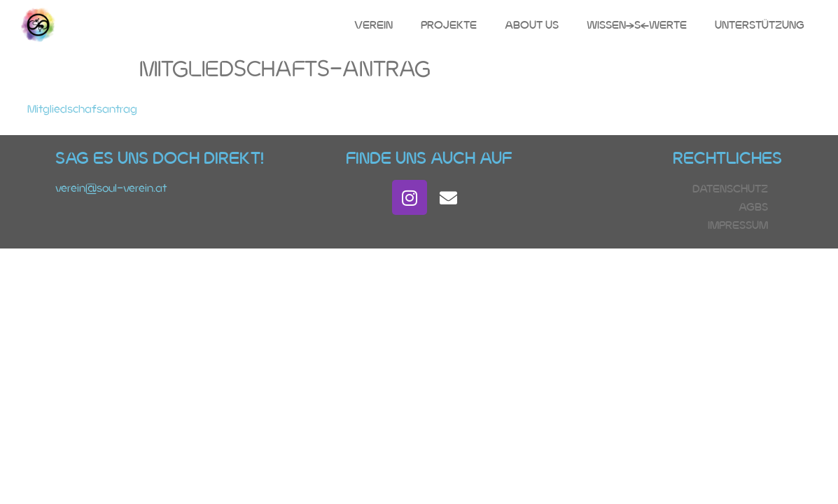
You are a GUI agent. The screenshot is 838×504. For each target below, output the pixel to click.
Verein (373, 25)
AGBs (753, 207)
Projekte (449, 25)
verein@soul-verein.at (111, 188)
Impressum (738, 225)
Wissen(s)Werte (637, 25)
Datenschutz (730, 189)
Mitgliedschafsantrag (82, 109)
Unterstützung (760, 25)
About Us (532, 25)
